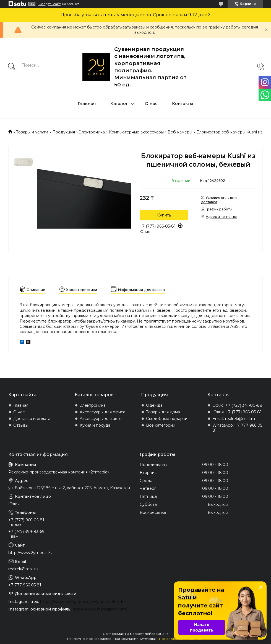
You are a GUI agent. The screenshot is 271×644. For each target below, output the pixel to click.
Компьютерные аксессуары (136, 132)
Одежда (154, 405)
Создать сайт (49, 4)
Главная (87, 103)
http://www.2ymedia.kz (31, 553)
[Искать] (12, 67)
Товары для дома (163, 412)
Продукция (64, 132)
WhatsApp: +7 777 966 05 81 (237, 428)
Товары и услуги (32, 132)
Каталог (119, 103)
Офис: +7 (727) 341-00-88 (237, 405)
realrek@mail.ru (23, 569)
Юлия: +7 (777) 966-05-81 (237, 412)
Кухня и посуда (95, 425)
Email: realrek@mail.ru (234, 419)
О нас (151, 103)
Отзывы (21, 425)
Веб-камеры (180, 132)
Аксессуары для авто (101, 419)
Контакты (183, 103)
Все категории (161, 425)
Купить (164, 215)
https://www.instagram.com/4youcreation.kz (83, 602)
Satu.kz (162, 634)
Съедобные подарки (167, 419)
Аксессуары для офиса (102, 412)
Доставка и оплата (32, 419)
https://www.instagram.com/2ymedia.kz (102, 609)
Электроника (92, 132)
